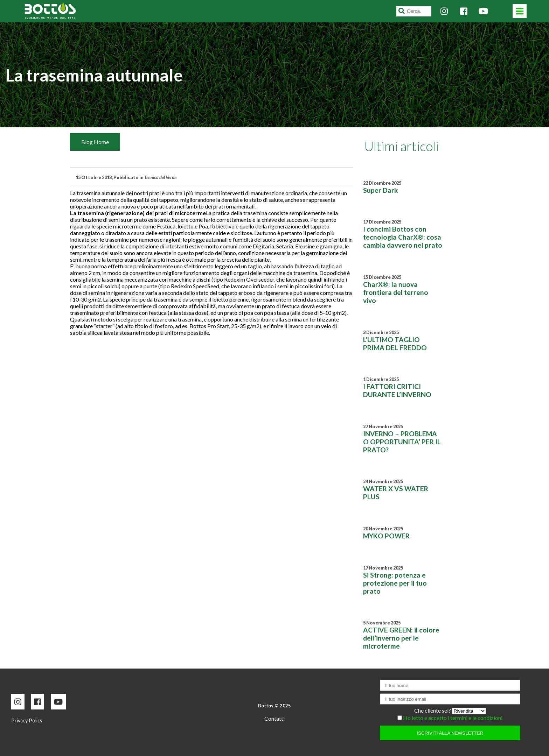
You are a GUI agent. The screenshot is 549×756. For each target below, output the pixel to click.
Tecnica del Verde (160, 177)
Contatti (274, 718)
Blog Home (95, 142)
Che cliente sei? (433, 710)
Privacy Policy (27, 720)
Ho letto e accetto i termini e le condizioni (453, 718)
